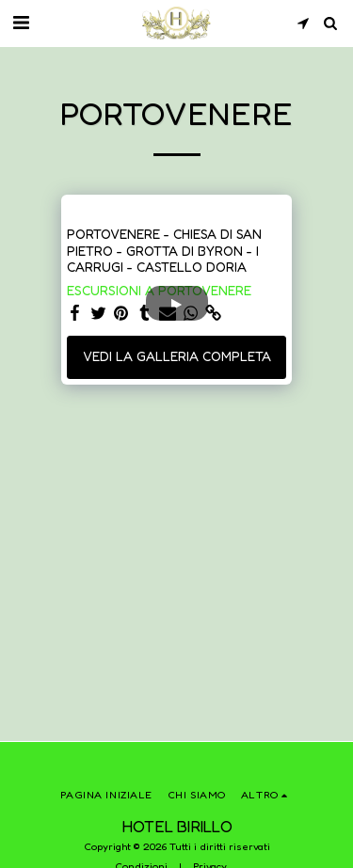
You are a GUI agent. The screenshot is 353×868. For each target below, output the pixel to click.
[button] (21, 23)
